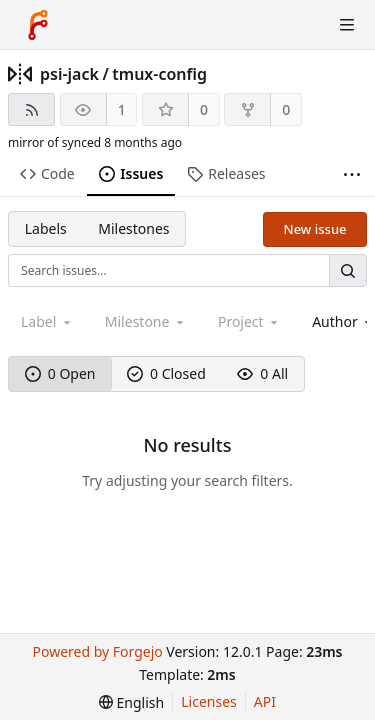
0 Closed (166, 373)
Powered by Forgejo (97, 651)
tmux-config (159, 74)
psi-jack (69, 74)
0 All (262, 373)
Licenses (209, 701)
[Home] (38, 25)
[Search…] (348, 270)
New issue (315, 229)
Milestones (133, 228)
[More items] (352, 174)
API (265, 701)
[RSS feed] (31, 109)
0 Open (60, 373)
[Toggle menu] (347, 25)
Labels (46, 228)
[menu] (131, 702)
